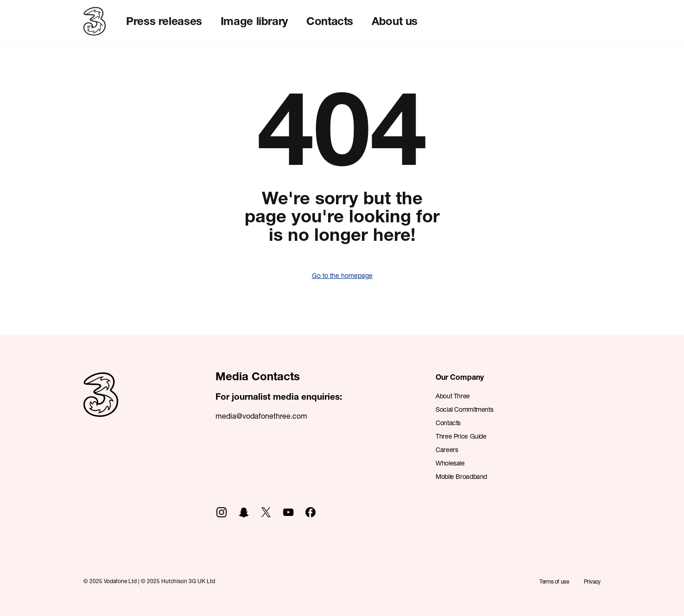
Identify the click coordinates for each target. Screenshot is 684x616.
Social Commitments (464, 409)
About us (395, 21)
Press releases (164, 21)
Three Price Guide (461, 436)
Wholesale (450, 463)
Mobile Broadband (461, 476)
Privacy (592, 581)
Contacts (330, 21)
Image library (254, 21)
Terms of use (554, 581)
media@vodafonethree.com (261, 416)
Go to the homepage (342, 275)
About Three (453, 396)
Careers (447, 449)
